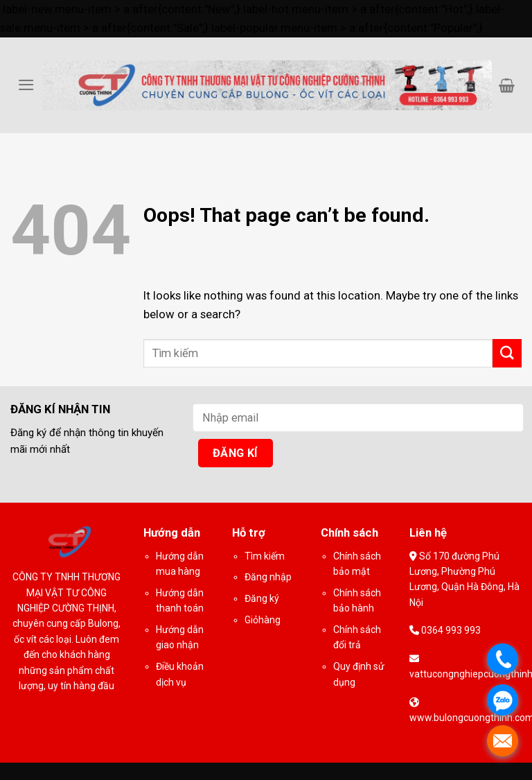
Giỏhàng (263, 620)
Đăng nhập (268, 577)
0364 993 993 (450, 630)
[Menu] (26, 85)
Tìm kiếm (265, 556)
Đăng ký (262, 598)
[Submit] (507, 353)
